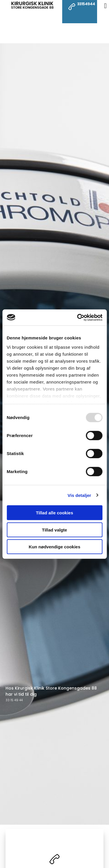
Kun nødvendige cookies (55, 547)
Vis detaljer (79, 495)
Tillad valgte (54, 530)
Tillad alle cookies (54, 513)
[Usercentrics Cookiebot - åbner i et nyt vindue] (78, 317)
